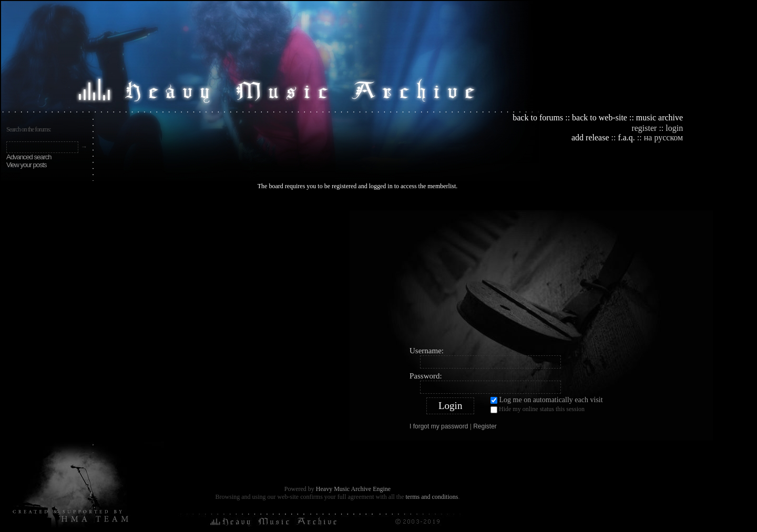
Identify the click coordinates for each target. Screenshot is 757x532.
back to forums (538, 117)
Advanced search (29, 157)
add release (590, 137)
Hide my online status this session (538, 409)
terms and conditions (432, 497)
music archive (659, 117)
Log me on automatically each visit (547, 400)
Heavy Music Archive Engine (353, 489)
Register (485, 426)
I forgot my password (439, 426)
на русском (663, 137)
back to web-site (600, 117)
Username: (427, 351)
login (674, 128)
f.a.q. (626, 137)
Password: (426, 376)
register (644, 128)
